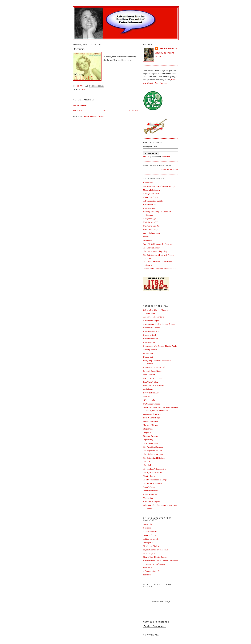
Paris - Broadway (150, 229)
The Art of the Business (153, 447)
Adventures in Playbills (153, 201)
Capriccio (147, 528)
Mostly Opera (149, 553)
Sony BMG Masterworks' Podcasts (158, 244)
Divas (84, 89)
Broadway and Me (151, 331)
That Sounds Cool (151, 443)
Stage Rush (148, 432)
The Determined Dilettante (154, 458)
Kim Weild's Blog (151, 382)
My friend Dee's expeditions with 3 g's (159, 186)
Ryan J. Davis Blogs (152, 418)
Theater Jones (149, 476)
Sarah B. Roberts (168, 48)
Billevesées (148, 183)
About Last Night (150, 197)
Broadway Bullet (150, 335)
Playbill (146, 237)
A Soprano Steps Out (152, 571)
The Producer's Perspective (154, 469)
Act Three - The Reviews (154, 317)
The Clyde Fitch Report (153, 454)
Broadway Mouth (150, 339)
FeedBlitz (166, 157)
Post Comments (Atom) (94, 116)
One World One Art (151, 226)
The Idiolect (148, 465)
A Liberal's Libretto (151, 539)
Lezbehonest (148, 389)
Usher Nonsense (150, 494)
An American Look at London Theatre (159, 324)
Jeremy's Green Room (152, 371)
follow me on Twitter (170, 170)
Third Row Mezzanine (152, 483)
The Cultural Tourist (152, 248)
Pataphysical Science (152, 414)
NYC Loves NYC (151, 222)
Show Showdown (150, 421)
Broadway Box (149, 208)
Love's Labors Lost (151, 393)
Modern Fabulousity (152, 190)
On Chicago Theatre (152, 404)
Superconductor (150, 535)
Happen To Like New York (154, 367)
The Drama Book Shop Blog (155, 251)
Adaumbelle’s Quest (152, 320)
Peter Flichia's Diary (152, 233)
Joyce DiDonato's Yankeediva (156, 550)
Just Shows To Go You (153, 378)
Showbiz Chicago (150, 425)
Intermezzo (148, 567)
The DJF (147, 461)
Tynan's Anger (149, 487)
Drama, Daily (149, 357)
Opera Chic (148, 524)
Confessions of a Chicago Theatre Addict (160, 346)
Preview (147, 157)
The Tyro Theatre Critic (153, 473)
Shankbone (148, 240)
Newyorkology (149, 219)
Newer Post (77, 110)
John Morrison (149, 375)
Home (106, 110)
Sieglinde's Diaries (151, 546)
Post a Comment (80, 106)
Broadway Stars (150, 342)
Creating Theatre (150, 350)
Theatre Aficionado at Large (155, 480)
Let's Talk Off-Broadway (153, 386)
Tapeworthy (148, 440)
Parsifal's (147, 575)
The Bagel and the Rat (152, 451)
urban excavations (151, 491)
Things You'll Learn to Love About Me (159, 269)
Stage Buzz (148, 429)
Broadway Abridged (152, 328)
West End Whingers (151, 502)
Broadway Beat (150, 204)
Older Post (134, 110)
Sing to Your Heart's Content (155, 557)
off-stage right (149, 400)
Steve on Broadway (151, 436)
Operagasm (148, 542)
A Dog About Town (151, 194)
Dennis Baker (149, 353)
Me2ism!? (147, 396)
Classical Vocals (150, 531)
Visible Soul (148, 498)
